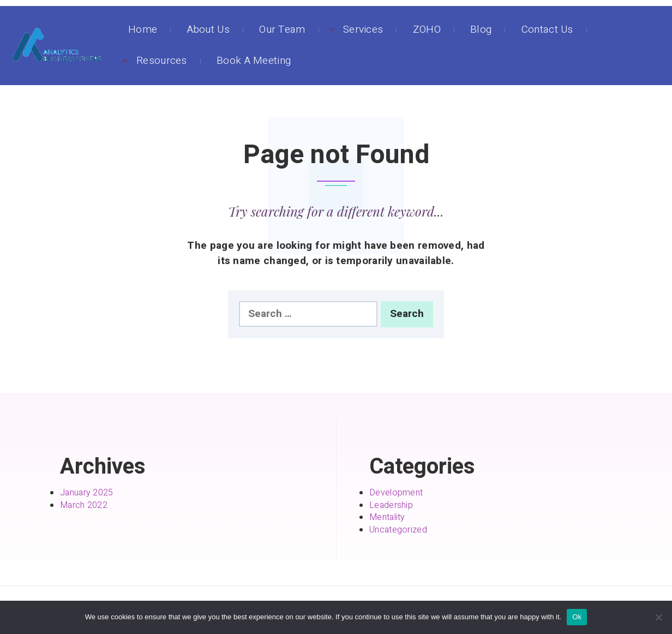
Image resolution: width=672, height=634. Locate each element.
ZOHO (427, 29)
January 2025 (87, 493)
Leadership (391, 505)
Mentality (387, 517)
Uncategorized (398, 530)
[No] (658, 617)
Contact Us (547, 29)
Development (396, 493)
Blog (481, 29)
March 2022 (84, 505)
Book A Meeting (254, 61)
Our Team (282, 29)
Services (363, 29)
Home (143, 29)
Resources (162, 61)
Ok (577, 617)
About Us (208, 29)
